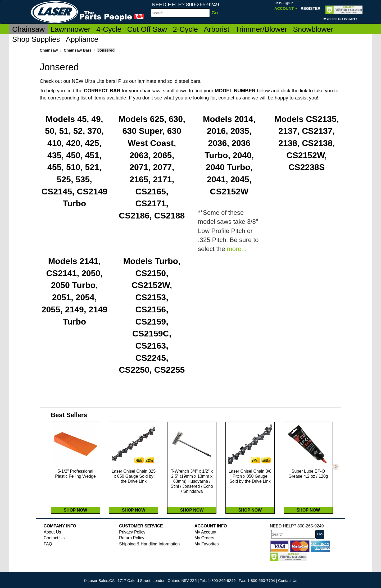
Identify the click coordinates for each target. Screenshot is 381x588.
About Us (52, 543)
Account (286, 6)
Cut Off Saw (147, 29)
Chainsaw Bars (78, 50)
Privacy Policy (132, 543)
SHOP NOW (76, 521)
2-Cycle (185, 29)
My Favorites (207, 555)
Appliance (82, 39)
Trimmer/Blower (261, 29)
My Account (205, 543)
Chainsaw (28, 29)
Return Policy (132, 549)
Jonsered (106, 50)
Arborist (216, 29)
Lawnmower (71, 29)
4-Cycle (109, 29)
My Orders (204, 549)
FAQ (48, 555)
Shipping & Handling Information (149, 555)
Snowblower (313, 29)
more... (237, 249)
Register (310, 8)
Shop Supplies (36, 39)
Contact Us (54, 549)
